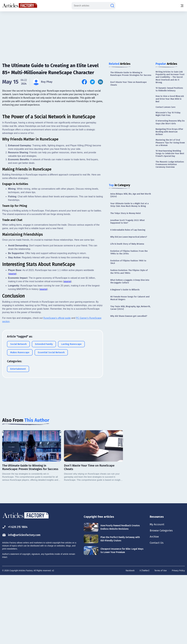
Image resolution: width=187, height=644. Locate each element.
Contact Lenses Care (165, 107)
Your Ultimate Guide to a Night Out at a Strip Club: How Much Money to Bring (129, 205)
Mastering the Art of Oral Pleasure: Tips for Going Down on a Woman (170, 143)
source (12, 374)
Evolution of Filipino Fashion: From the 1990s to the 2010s (129, 252)
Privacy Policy (178, 639)
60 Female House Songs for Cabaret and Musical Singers (130, 298)
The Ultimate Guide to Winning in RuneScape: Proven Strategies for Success (131, 74)
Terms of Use (161, 639)
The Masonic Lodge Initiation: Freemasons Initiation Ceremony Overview (170, 164)
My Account (157, 593)
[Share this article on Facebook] (84, 82)
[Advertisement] (93, 34)
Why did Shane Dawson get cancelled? (129, 316)
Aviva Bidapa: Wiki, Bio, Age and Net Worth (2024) (131, 195)
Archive (155, 606)
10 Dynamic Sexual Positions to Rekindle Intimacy (169, 89)
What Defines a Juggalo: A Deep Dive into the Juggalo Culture (130, 281)
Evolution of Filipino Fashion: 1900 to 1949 (128, 262)
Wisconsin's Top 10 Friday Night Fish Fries (168, 114)
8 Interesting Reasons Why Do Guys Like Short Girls (170, 122)
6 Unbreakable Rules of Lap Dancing (128, 230)
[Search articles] (112, 6)
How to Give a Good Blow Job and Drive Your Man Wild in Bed (170, 99)
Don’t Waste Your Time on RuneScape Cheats (128, 83)
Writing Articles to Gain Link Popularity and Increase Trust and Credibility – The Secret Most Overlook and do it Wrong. (170, 77)
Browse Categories (162, 599)
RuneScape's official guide (57, 419)
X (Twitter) (144, 639)
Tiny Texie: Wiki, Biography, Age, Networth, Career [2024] (130, 308)
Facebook (130, 639)
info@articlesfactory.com (22, 603)
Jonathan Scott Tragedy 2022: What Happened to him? (127, 222)
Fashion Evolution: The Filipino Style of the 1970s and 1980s (129, 272)
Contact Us (157, 612)
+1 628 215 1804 (16, 595)
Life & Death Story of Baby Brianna (127, 244)
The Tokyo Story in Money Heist (125, 213)
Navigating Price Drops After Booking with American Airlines (169, 132)
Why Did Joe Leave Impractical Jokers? (129, 237)
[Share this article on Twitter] (92, 82)
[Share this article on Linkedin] (100, 82)
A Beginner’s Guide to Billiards (125, 290)
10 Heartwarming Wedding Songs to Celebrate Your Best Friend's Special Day (170, 153)
